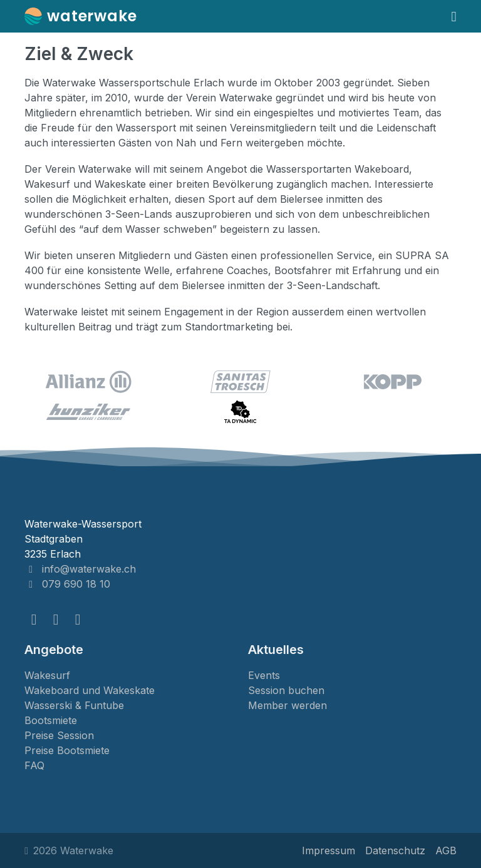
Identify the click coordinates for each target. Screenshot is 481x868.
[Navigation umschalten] (454, 16)
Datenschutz (395, 850)
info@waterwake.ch (80, 569)
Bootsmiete (51, 720)
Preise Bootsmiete (67, 750)
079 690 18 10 (67, 584)
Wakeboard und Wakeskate (90, 690)
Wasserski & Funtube (74, 705)
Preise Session (59, 735)
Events (264, 675)
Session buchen (286, 690)
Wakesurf (47, 675)
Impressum (328, 850)
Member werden (287, 705)
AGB (446, 850)
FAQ (34, 765)
